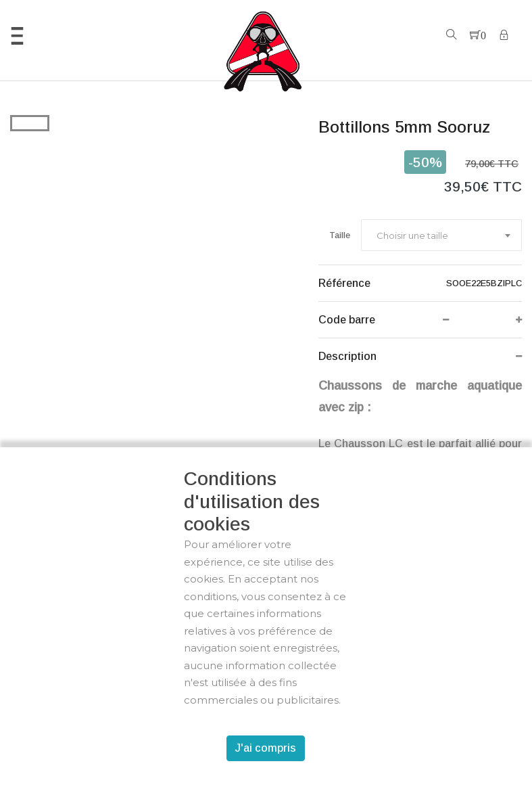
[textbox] (412, 235)
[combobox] (441, 235)
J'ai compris (266, 748)
